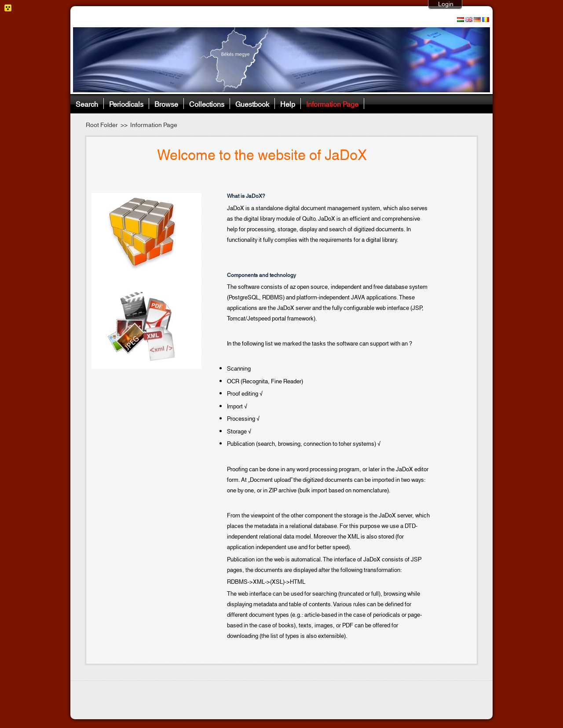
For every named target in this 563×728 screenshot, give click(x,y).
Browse (166, 104)
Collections (207, 104)
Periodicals (126, 104)
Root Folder (102, 125)
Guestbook (252, 104)
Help (288, 104)
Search (87, 104)
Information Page (332, 104)
